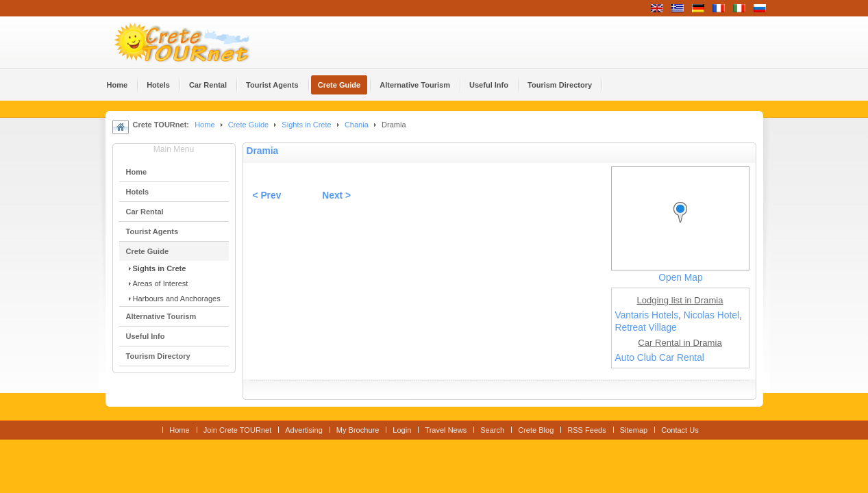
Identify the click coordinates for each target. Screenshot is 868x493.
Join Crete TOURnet (238, 430)
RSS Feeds (586, 430)
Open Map (680, 278)
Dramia (263, 151)
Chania (357, 125)
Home (204, 125)
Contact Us (680, 430)
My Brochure (358, 430)
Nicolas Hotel (711, 315)
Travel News (446, 430)
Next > (336, 195)
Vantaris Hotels (647, 315)
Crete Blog (536, 430)
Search (492, 430)
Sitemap (634, 430)
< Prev (267, 195)
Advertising (304, 430)
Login (402, 430)
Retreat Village (646, 328)
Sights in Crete (306, 125)
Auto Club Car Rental (660, 358)
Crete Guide (248, 125)
